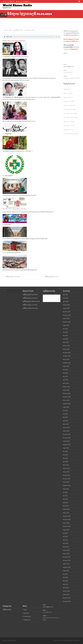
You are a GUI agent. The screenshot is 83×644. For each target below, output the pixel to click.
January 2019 (66, 595)
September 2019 (67, 567)
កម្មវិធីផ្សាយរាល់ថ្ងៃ (19, 30)
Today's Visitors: (68, 97)
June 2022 (65, 455)
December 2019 (67, 557)
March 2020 (66, 547)
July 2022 (65, 451)
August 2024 (66, 366)
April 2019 (66, 584)
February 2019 (66, 591)
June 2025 (65, 332)
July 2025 (65, 329)
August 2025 (66, 325)
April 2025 (66, 339)
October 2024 (66, 359)
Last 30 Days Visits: (68, 114)
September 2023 (67, 404)
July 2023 (65, 411)
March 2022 (66, 465)
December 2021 (67, 475)
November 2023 (67, 397)
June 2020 (65, 537)
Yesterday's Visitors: (68, 105)
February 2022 (66, 468)
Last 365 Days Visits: (69, 118)
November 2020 (67, 520)
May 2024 (65, 376)
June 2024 (65, 373)
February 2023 (66, 428)
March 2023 (66, 424)
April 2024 (66, 380)
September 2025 (67, 322)
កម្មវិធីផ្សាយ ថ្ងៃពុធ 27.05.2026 (30, 305)
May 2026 (65, 295)
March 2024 (66, 383)
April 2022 (66, 462)
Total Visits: (66, 122)
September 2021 (67, 485)
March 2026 (66, 301)
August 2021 (66, 489)
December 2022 (67, 434)
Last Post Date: (67, 134)
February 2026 (66, 305)
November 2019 (67, 560)
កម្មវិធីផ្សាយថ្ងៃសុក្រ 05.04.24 (52, 277)
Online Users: (67, 89)
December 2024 (67, 353)
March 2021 (66, 506)
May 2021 (65, 499)
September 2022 (67, 445)
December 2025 (67, 312)
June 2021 (65, 496)
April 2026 (66, 298)
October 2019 (66, 564)
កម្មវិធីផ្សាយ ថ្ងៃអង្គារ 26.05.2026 (30, 308)
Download (22, 41)
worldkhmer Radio (30, 30)
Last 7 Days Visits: (68, 109)
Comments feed (27, 616)
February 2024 (66, 387)
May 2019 (65, 581)
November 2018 (67, 601)
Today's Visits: (67, 93)
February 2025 (66, 346)
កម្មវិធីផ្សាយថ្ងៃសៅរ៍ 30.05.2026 (30, 295)
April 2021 (66, 503)
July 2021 (65, 492)
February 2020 (66, 550)
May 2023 (65, 417)
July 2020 (65, 533)
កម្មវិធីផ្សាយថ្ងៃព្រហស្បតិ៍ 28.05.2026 (31, 301)
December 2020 (67, 516)
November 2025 (67, 315)
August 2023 (66, 407)
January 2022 (66, 472)
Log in (25, 610)
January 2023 (66, 431)
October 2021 (66, 482)
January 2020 (66, 554)
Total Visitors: (67, 126)
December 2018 (67, 598)
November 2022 (67, 438)
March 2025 (66, 342)
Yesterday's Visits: (68, 101)
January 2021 (66, 513)
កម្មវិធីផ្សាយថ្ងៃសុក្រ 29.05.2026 (30, 298)
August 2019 (66, 571)
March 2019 (66, 588)
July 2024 (65, 370)
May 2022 (65, 458)
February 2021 (66, 509)
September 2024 (67, 363)
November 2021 (67, 479)
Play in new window (13, 41)
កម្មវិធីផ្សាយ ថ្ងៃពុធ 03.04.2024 (12, 277)
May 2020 (65, 540)
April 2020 (66, 543)
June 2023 (65, 414)
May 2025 (65, 336)
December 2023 (67, 393)
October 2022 (66, 441)
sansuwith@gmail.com (69, 67)
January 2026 (66, 308)
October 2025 (66, 319)
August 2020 (66, 530)
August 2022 (66, 448)
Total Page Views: (68, 130)
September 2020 (67, 526)
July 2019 (65, 574)
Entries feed (26, 613)
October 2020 (66, 523)
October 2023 (66, 400)
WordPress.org (27, 620)
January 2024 (66, 390)
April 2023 (66, 421)
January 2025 (66, 349)
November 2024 (67, 356)
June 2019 (65, 577)
